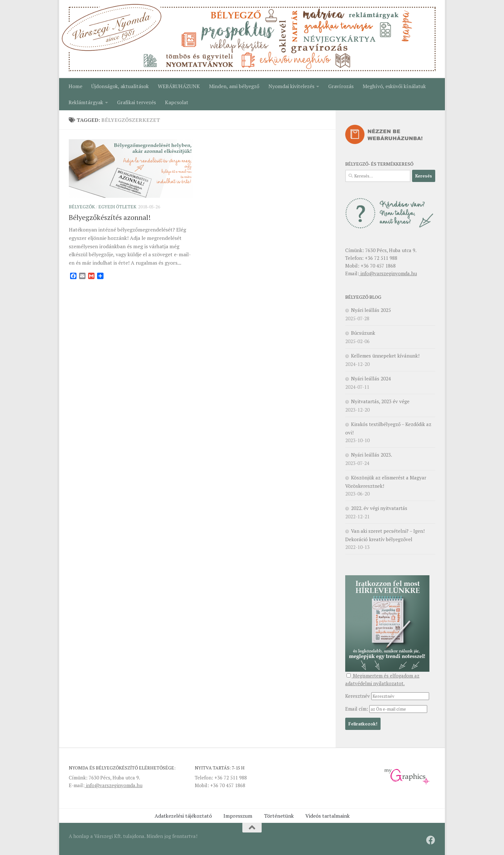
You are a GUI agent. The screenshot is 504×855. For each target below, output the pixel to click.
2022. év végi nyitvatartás (379, 508)
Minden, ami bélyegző (234, 86)
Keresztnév (358, 696)
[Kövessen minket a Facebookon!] (431, 840)
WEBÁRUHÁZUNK (179, 86)
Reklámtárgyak (86, 102)
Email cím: (357, 709)
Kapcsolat (177, 102)
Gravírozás (341, 86)
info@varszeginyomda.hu (388, 273)
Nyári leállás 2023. (372, 455)
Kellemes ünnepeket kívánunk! (385, 356)
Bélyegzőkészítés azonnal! (110, 217)
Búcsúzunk (363, 333)
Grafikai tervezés (136, 102)
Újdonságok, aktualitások (120, 86)
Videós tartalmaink (328, 816)
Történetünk (279, 816)
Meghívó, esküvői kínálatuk (394, 86)
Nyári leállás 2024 (371, 378)
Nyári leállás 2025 (371, 310)
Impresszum (238, 816)
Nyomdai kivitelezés (291, 86)
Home (75, 86)
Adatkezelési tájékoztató (183, 816)
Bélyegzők (82, 207)
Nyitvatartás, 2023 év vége (380, 401)
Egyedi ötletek (117, 207)
